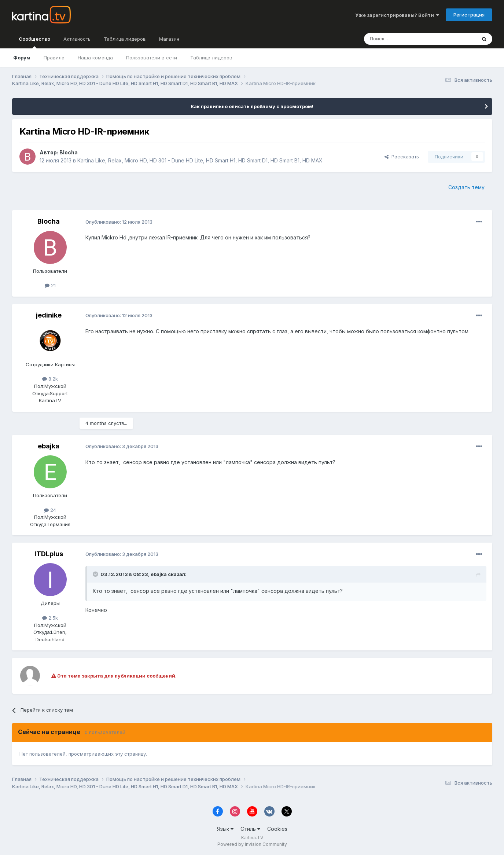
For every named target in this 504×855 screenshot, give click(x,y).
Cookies (277, 829)
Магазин (169, 39)
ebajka (49, 446)
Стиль (250, 829)
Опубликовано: (119, 222)
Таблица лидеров (211, 58)
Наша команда (95, 58)
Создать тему (466, 187)
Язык (225, 829)
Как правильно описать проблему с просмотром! (252, 106)
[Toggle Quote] (96, 574)
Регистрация (469, 15)
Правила (54, 58)
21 (50, 285)
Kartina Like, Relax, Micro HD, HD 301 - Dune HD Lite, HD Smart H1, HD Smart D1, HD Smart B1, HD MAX (200, 160)
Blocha (69, 152)
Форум (22, 58)
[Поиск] (400, 39)
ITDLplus (49, 554)
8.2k (50, 379)
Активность (77, 39)
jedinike (49, 315)
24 (50, 510)
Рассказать (402, 157)
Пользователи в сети (152, 58)
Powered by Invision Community (252, 844)
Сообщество (34, 42)
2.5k (50, 618)
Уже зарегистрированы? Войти (397, 15)
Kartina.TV (252, 838)
